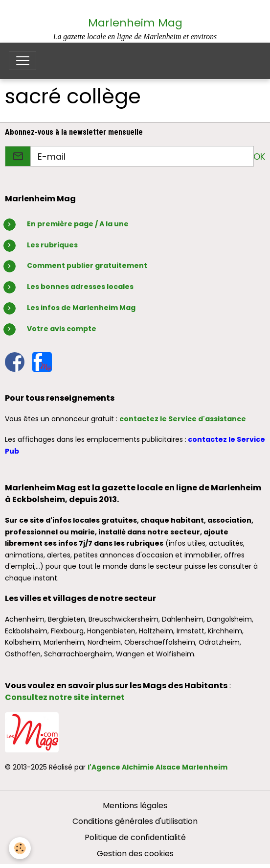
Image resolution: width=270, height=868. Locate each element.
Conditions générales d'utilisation (135, 821)
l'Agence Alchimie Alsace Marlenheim (157, 767)
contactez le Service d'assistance (183, 419)
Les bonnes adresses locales (80, 287)
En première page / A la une (78, 224)
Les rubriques (52, 245)
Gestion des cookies (135, 854)
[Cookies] (20, 848)
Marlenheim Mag (135, 23)
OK (259, 157)
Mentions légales (135, 806)
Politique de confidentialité (135, 837)
